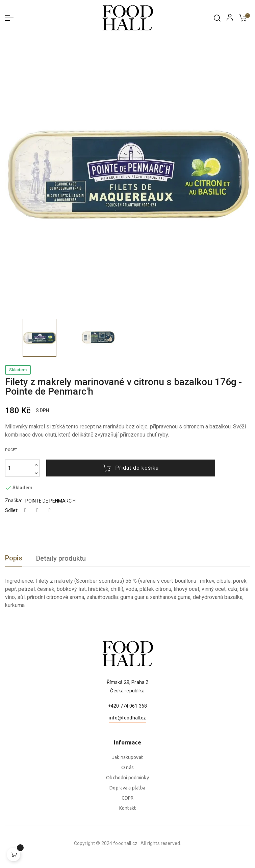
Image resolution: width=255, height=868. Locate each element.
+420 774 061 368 (127, 739)
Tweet (37, 510)
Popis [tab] (14, 558)
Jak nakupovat (127, 822)
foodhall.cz (40, 843)
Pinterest (50, 510)
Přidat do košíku (131, 468)
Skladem (18, 370)
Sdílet (25, 510)
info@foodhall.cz (127, 751)
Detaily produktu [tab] (61, 558)
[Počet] (19, 468)
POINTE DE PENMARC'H (50, 501)
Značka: (14, 500)
